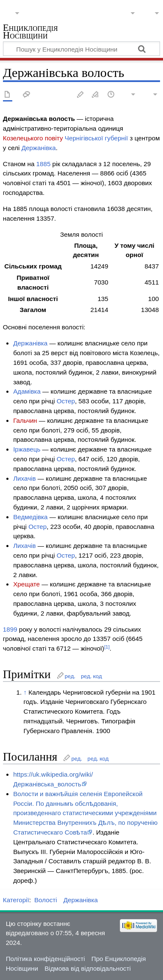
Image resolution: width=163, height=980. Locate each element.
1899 (10, 629)
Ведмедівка (30, 517)
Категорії (16, 900)
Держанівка (39, 148)
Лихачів (24, 478)
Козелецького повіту (33, 138)
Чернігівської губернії (97, 138)
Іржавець (27, 449)
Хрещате (26, 584)
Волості (46, 900)
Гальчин (25, 420)
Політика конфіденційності (46, 959)
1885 (44, 164)
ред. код (91, 676)
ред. (70, 676)
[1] (107, 647)
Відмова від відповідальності (88, 968)
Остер (66, 401)
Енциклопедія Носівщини (30, 32)
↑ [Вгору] (25, 692)
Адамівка (27, 391)
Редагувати (80, 95)
